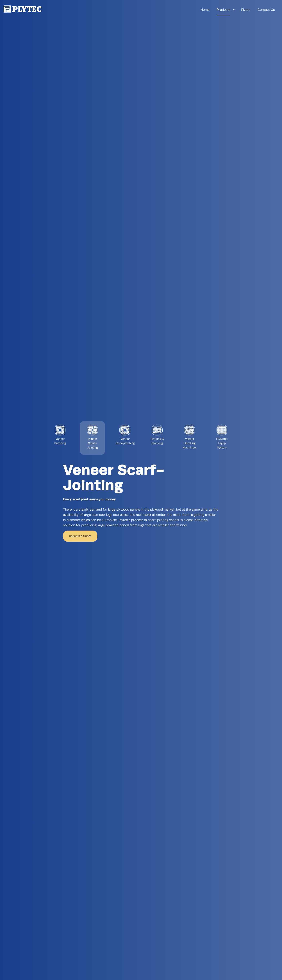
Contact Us (266, 10)
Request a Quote (80, 536)
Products (224, 10)
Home (205, 10)
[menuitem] (205, 10)
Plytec (246, 10)
